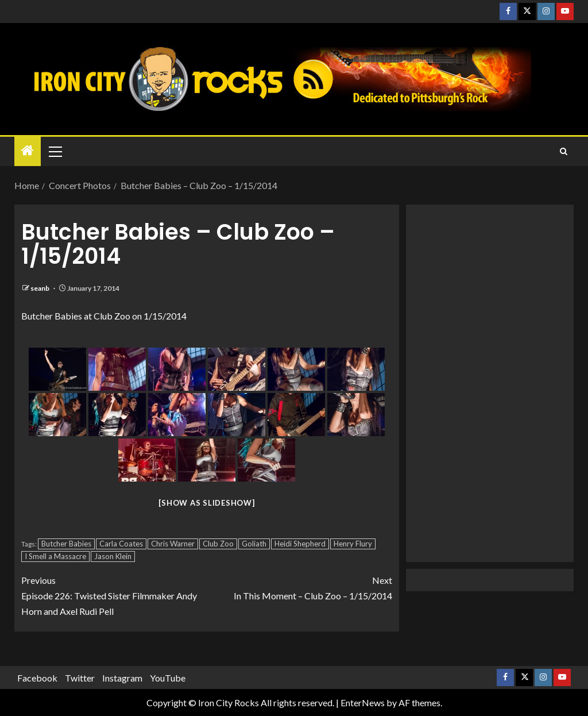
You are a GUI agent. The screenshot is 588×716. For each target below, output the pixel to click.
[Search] (564, 152)
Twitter (80, 678)
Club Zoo (218, 544)
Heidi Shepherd (300, 544)
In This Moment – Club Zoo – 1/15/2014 (299, 587)
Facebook (37, 678)
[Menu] (55, 151)
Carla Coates (121, 544)
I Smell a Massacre (55, 556)
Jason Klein (113, 556)
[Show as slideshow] (206, 503)
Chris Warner (173, 544)
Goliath (254, 544)
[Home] (28, 151)
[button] (55, 151)
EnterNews (363, 702)
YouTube (168, 678)
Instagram (122, 678)
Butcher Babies (66, 544)
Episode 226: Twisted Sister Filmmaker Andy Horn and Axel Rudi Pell (114, 594)
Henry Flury (353, 544)
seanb (40, 288)
